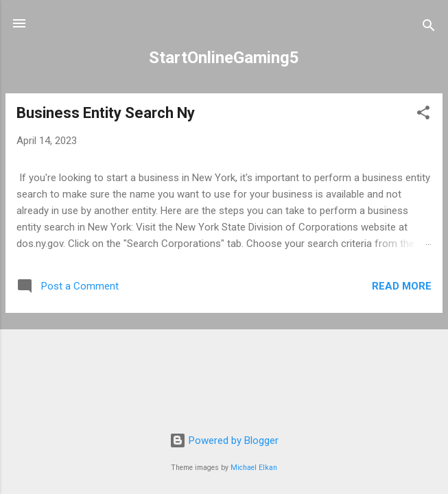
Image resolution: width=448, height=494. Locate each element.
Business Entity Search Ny (106, 113)
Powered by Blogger (224, 440)
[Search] (429, 28)
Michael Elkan (254, 468)
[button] (423, 115)
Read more (402, 286)
